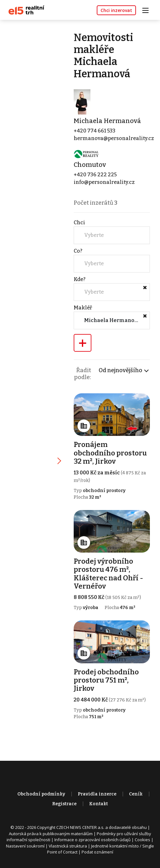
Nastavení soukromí (25, 847)
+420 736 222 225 (95, 175)
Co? (78, 251)
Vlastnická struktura (68, 847)
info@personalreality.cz (105, 182)
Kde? (80, 280)
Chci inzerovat (116, 10)
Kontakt (98, 805)
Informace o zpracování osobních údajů (92, 841)
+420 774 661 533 (95, 131)
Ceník (136, 795)
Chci (80, 223)
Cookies (142, 841)
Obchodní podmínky (41, 795)
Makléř (83, 308)
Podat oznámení (97, 853)
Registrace (64, 805)
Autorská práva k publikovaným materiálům (51, 835)
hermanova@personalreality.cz (114, 139)
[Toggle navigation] (148, 10)
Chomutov (90, 165)
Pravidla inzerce (97, 795)
